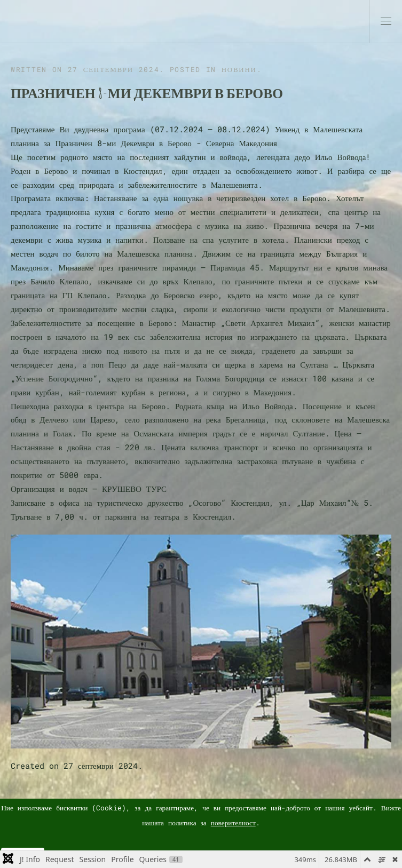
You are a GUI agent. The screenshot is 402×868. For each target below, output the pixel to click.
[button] (386, 21)
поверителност (233, 823)
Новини (239, 69)
